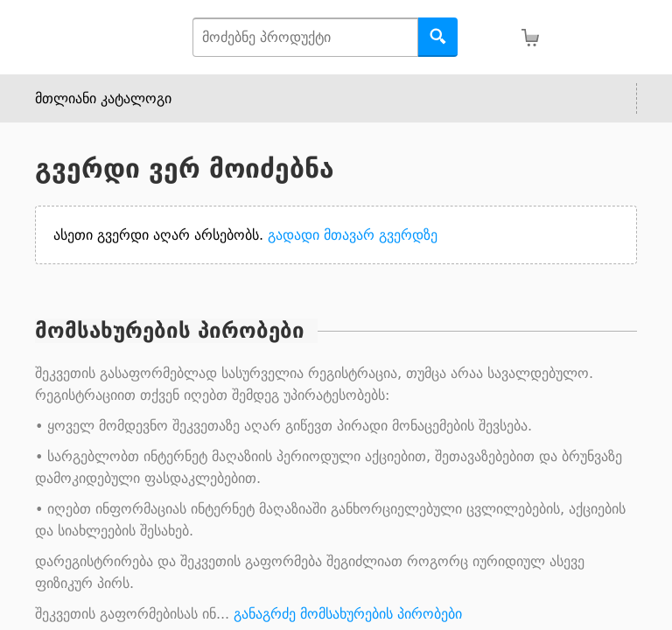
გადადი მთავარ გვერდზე (353, 235)
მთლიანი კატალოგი (103, 98)
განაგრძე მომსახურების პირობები (348, 614)
